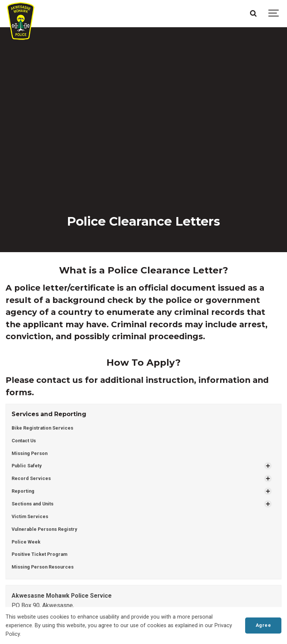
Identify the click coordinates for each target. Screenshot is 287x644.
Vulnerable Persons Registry (44, 529)
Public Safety (27, 466)
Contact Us (24, 441)
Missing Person (30, 453)
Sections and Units (33, 504)
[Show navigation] (274, 13)
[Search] (253, 13)
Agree (263, 625)
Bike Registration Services (42, 428)
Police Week (26, 542)
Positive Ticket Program (39, 554)
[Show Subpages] (268, 466)
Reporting (23, 491)
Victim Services (30, 516)
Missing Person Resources (43, 567)
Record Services (31, 478)
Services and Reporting (49, 414)
